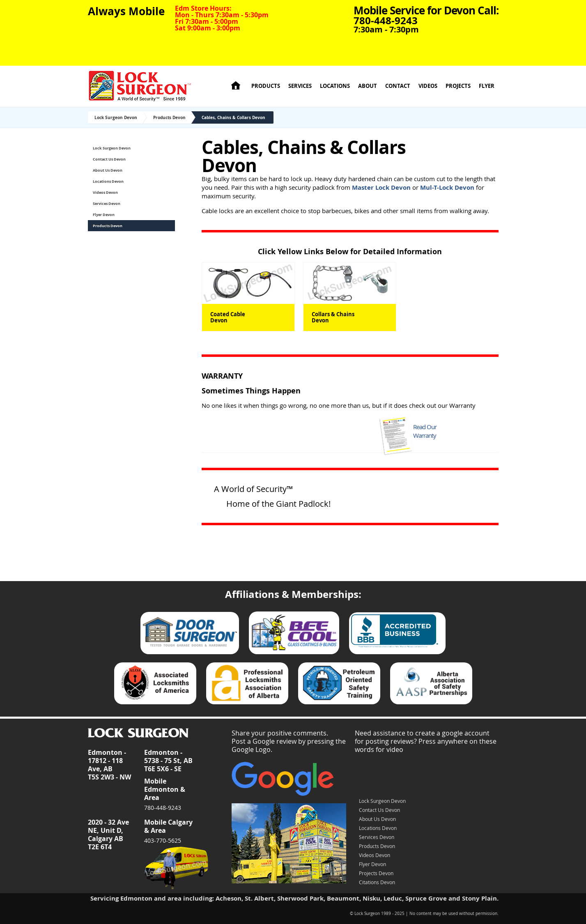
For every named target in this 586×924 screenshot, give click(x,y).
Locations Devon (108, 181)
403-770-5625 (163, 840)
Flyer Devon (104, 215)
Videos (428, 86)
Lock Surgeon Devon (116, 117)
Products (266, 86)
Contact (398, 86)
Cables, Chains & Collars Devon (233, 117)
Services (300, 86)
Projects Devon (376, 873)
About (368, 86)
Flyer (487, 86)
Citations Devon (377, 882)
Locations (335, 86)
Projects (458, 86)
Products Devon (169, 117)
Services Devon (107, 203)
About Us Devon (108, 170)
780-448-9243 (163, 808)
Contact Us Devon (109, 159)
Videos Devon (105, 192)
